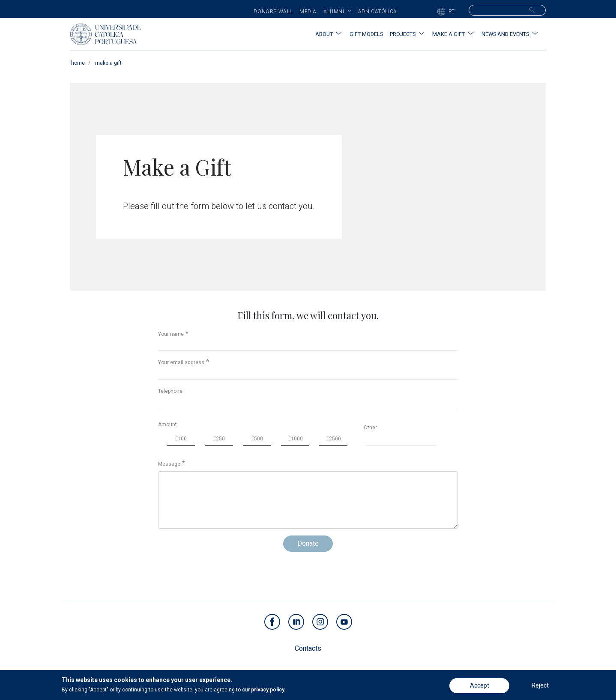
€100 (181, 439)
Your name (171, 334)
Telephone (170, 391)
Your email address (181, 362)
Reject (540, 686)
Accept (480, 686)
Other (370, 428)
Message (169, 464)
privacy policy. (268, 691)
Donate (308, 543)
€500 (257, 439)
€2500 (333, 439)
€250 (219, 439)
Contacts (308, 648)
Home (78, 63)
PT (452, 12)
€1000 (295, 439)
